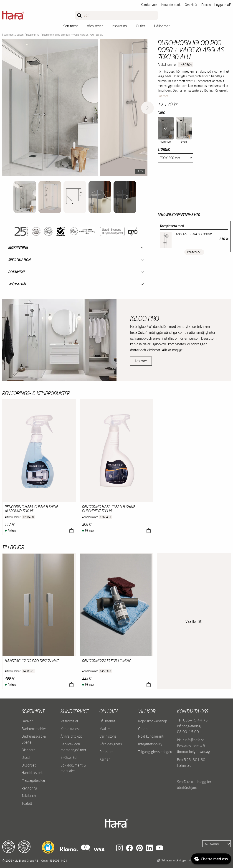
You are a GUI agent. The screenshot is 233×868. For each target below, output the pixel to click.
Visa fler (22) (194, 252)
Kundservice (149, 5)
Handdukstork (32, 773)
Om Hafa (191, 5)
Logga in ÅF (223, 5)
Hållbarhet (162, 26)
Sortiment (71, 26)
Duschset (29, 765)
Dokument (17, 272)
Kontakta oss (70, 729)
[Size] (175, 158)
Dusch (20, 35)
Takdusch (29, 796)
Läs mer (163, 96)
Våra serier (95, 26)
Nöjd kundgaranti (151, 736)
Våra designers (111, 744)
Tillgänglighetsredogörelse (158, 752)
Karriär (105, 759)
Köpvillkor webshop (153, 721)
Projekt (206, 5)
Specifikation (19, 260)
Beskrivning (18, 247)
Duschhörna (33, 35)
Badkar (27, 721)
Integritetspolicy (150, 744)
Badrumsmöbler (34, 729)
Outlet (140, 26)
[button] (48, 847)
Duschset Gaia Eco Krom (194, 234)
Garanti (144, 729)
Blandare (29, 750)
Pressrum (107, 752)
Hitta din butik (171, 5)
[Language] (217, 844)
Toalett (27, 803)
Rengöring (29, 788)
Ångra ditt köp (71, 736)
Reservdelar (70, 721)
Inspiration (119, 26)
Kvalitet (105, 729)
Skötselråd (18, 284)
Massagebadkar (33, 780)
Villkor (147, 711)
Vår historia (108, 736)
